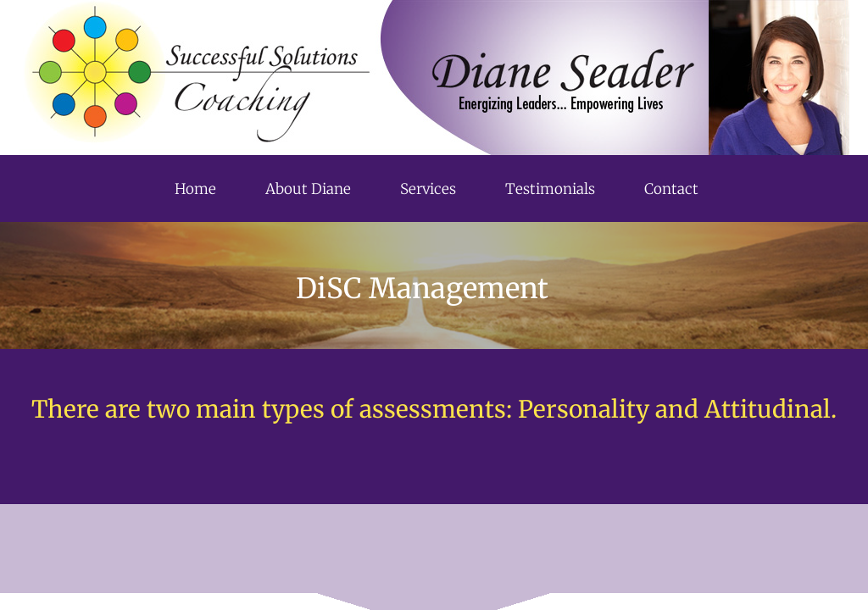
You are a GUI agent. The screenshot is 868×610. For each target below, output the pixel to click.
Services (428, 189)
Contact (671, 189)
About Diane (308, 189)
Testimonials (550, 189)
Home (195, 189)
